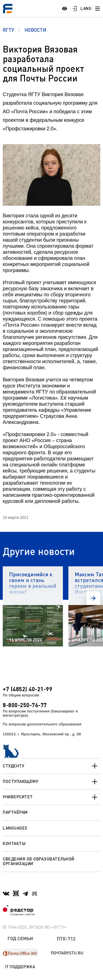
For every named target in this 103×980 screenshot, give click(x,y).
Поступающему (51, 782)
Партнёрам (15, 812)
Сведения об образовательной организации (39, 861)
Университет (51, 797)
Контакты (14, 843)
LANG (86, 8)
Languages (15, 828)
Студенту (51, 766)
